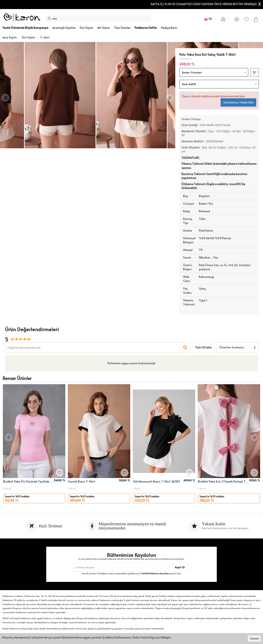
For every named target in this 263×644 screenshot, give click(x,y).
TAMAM (254, 638)
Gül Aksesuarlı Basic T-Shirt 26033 (156, 481)
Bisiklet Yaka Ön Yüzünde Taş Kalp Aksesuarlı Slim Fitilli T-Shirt (28, 481)
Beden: (192, 72)
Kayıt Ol (180, 567)
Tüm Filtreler (203, 347)
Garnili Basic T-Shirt (82, 481)
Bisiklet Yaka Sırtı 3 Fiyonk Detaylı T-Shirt (223, 481)
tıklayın (166, 637)
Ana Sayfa (10, 37)
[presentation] (5, 98)
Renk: (189, 84)
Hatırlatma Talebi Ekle (238, 102)
